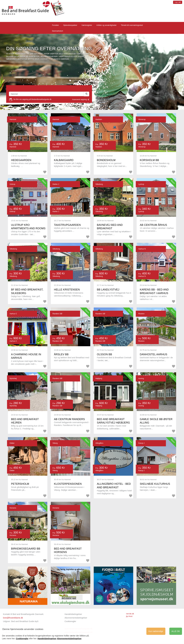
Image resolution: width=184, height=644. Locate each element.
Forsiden (56, 25)
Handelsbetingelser (73, 614)
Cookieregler (70, 621)
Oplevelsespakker (70, 25)
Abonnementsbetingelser (76, 618)
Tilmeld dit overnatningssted (132, 25)
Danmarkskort (58, 31)
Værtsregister (87, 25)
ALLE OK (176, 631)
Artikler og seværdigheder (107, 25)
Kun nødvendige (156, 631)
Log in (178, 2)
